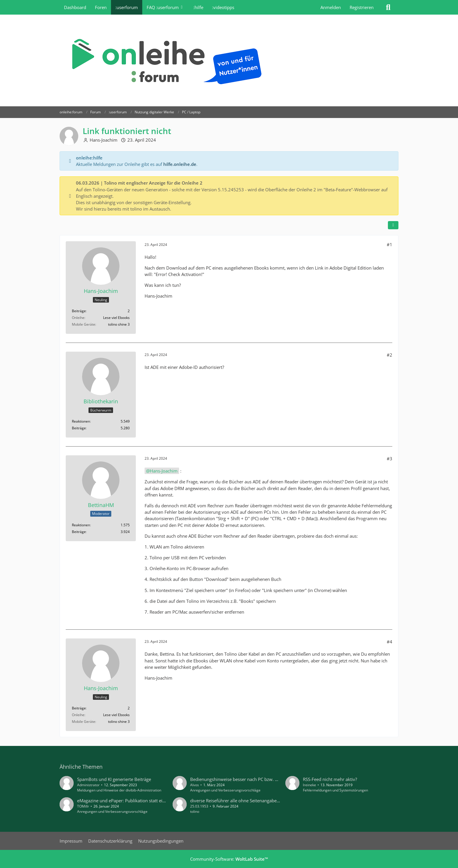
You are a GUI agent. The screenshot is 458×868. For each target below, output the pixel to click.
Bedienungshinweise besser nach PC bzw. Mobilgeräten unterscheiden (261, 779)
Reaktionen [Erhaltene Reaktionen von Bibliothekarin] (81, 421)
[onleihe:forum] (229, 60)
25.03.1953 (199, 806)
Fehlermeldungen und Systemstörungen (335, 790)
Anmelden (331, 7)
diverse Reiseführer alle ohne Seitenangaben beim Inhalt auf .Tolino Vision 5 (267, 801)
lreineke (309, 785)
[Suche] (388, 7)
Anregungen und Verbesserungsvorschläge (225, 790)
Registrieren (362, 7)
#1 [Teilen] (390, 244)
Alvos (195, 785)
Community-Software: (229, 859)
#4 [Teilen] (390, 642)
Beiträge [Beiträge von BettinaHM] (79, 532)
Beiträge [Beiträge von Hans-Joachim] (79, 311)
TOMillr (83, 806)
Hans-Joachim (104, 140)
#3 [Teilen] (390, 459)
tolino (195, 811)
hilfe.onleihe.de (180, 164)
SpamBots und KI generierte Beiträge (114, 779)
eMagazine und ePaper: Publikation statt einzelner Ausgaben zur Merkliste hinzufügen (163, 801)
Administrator (88, 785)
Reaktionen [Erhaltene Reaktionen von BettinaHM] (81, 525)
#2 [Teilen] (390, 355)
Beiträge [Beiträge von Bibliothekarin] (79, 428)
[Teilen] (393, 225)
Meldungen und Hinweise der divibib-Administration (119, 790)
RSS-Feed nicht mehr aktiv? (330, 779)
